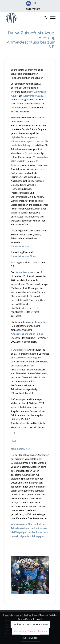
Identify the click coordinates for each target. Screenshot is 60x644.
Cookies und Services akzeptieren (30, 624)
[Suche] (44, 18)
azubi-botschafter (20, 449)
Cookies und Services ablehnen (30, 631)
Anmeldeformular (20, 246)
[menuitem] (44, 18)
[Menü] (51, 18)
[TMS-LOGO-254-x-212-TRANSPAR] (25, 18)
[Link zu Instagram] (35, 3)
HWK (14, 441)
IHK (13, 433)
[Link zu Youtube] (28, 3)
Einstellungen (31, 638)
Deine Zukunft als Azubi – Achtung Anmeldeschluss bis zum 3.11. (31, 40)
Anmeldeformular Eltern (24, 256)
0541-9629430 (33, 9)
